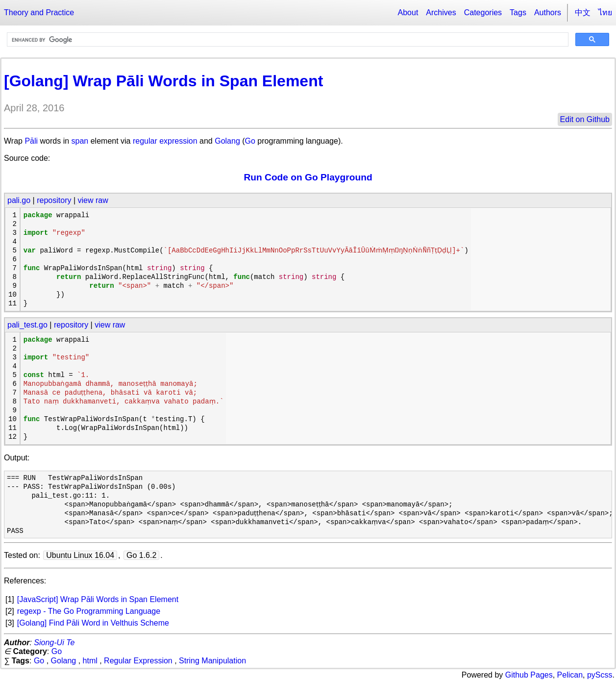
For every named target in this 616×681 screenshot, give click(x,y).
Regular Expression (138, 661)
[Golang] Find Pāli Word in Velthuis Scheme (93, 623)
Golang (227, 141)
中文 (583, 13)
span (80, 141)
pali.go (19, 200)
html (90, 661)
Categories (483, 13)
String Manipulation (212, 661)
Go (250, 141)
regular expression (165, 141)
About (408, 13)
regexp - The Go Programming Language (89, 611)
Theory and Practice (39, 13)
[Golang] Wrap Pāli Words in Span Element (163, 81)
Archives (441, 13)
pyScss (600, 675)
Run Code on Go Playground (308, 177)
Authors (548, 13)
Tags (518, 13)
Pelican (570, 675)
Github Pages (529, 675)
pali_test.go (27, 325)
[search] (287, 40)
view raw (93, 200)
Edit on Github (585, 119)
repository (54, 200)
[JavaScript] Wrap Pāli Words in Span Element (98, 599)
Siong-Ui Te (54, 643)
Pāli (31, 141)
